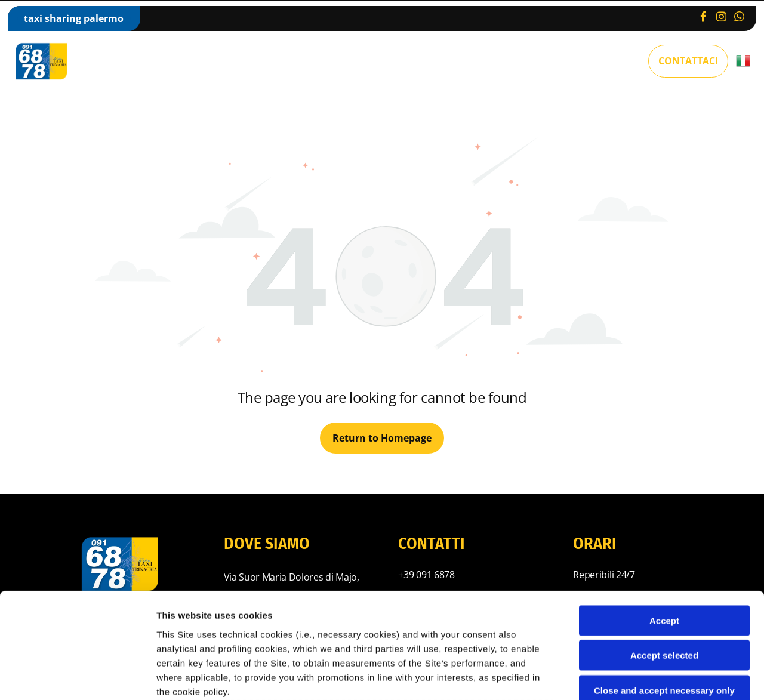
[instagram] (721, 18)
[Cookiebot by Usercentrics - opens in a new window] (77, 677)
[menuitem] (177, 61)
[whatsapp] (739, 18)
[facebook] (703, 18)
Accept (664, 515)
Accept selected (664, 551)
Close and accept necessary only (664, 585)
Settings (607, 676)
